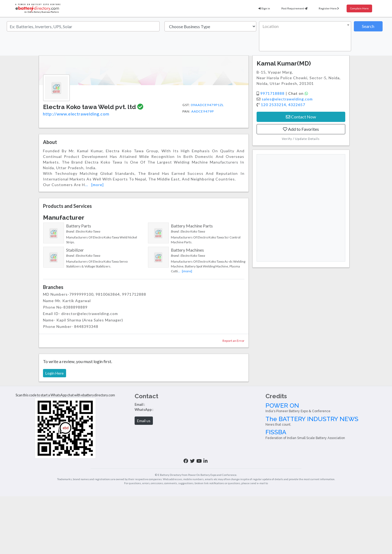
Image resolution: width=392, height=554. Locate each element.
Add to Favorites (301, 129)
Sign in (264, 8)
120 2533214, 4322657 (283, 105)
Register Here (329, 8)
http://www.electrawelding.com (76, 114)
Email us (144, 421)
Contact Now (301, 117)
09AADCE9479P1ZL (207, 105)
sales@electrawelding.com (287, 99)
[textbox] (304, 26)
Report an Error (233, 341)
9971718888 (273, 93)
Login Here (55, 373)
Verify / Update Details (301, 139)
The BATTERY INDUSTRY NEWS (327, 421)
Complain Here (359, 8)
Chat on (298, 93)
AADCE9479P (203, 111)
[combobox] (305, 36)
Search (368, 26)
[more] (98, 185)
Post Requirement (294, 8)
